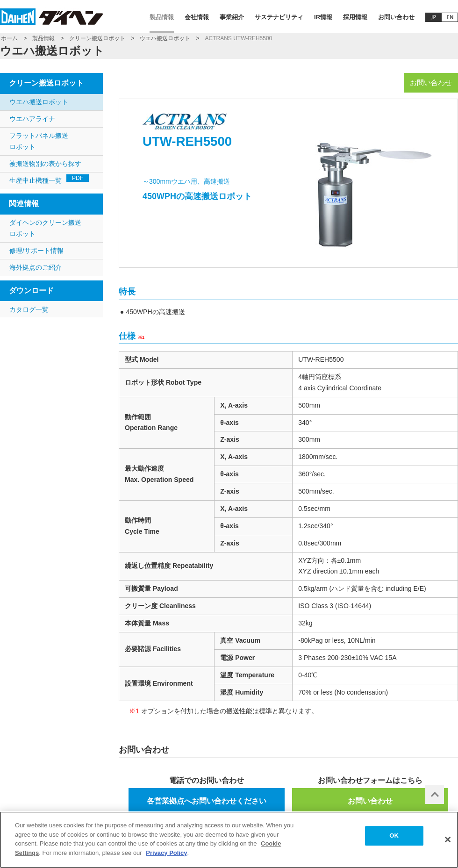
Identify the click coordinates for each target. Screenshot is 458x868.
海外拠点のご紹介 (36, 267)
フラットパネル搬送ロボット (39, 141)
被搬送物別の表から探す (45, 164)
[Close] (448, 845)
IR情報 (323, 17)
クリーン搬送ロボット (97, 38)
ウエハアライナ (32, 119)
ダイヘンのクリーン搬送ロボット (45, 228)
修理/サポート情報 (36, 251)
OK (394, 841)
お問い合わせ (396, 17)
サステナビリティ (279, 17)
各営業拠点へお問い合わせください (207, 801)
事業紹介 (232, 17)
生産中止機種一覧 (49, 179)
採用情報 (355, 17)
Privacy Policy (166, 857)
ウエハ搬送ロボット (165, 38)
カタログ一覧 (29, 309)
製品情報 (162, 17)
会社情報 (197, 17)
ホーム (9, 38)
